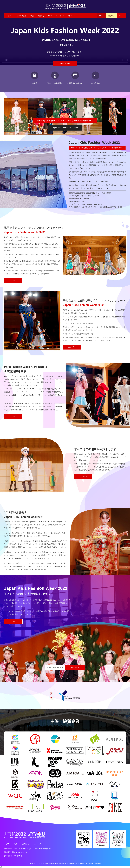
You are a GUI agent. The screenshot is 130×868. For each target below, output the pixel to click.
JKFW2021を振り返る (55, 668)
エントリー (13, 280)
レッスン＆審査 (21, 16)
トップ (9, 16)
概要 (32, 16)
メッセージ (60, 16)
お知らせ (41, 16)
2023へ (121, 16)
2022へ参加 (75, 668)
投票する (111, 16)
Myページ (72, 16)
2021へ (101, 16)
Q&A (50, 16)
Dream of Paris (65, 64)
